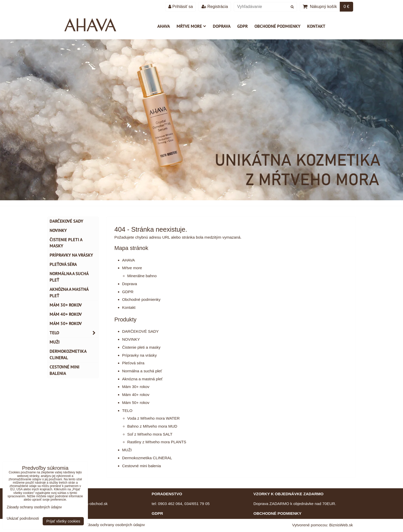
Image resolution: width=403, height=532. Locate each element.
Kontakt (316, 26)
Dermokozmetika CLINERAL (147, 458)
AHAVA (164, 26)
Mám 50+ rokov (136, 403)
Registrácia (215, 7)
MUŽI (127, 450)
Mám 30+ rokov (136, 387)
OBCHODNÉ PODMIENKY (277, 513)
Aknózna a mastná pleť (142, 379)
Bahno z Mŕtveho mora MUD (152, 426)
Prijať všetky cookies (63, 521)
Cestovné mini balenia (141, 466)
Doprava (222, 26)
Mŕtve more (191, 26)
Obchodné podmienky (277, 26)
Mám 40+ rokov (136, 395)
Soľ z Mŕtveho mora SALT (150, 434)
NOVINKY (131, 339)
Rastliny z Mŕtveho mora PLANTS (157, 442)
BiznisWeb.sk (341, 525)
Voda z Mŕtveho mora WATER (153, 418)
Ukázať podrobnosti (23, 519)
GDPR (242, 26)
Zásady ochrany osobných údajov (116, 525)
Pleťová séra (133, 363)
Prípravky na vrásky (139, 355)
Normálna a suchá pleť (142, 371)
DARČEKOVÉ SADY (140, 331)
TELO (127, 411)
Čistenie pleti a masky (141, 347)
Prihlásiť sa (181, 7)
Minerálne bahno (142, 276)
